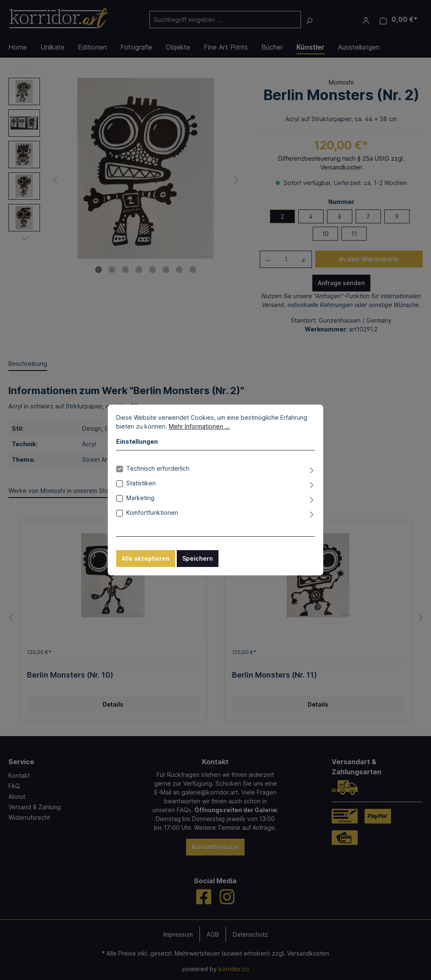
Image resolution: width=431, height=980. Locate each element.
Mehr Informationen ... (199, 426)
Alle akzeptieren (146, 558)
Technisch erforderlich (158, 468)
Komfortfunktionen (152, 513)
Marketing (140, 498)
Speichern (198, 558)
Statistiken (141, 483)
